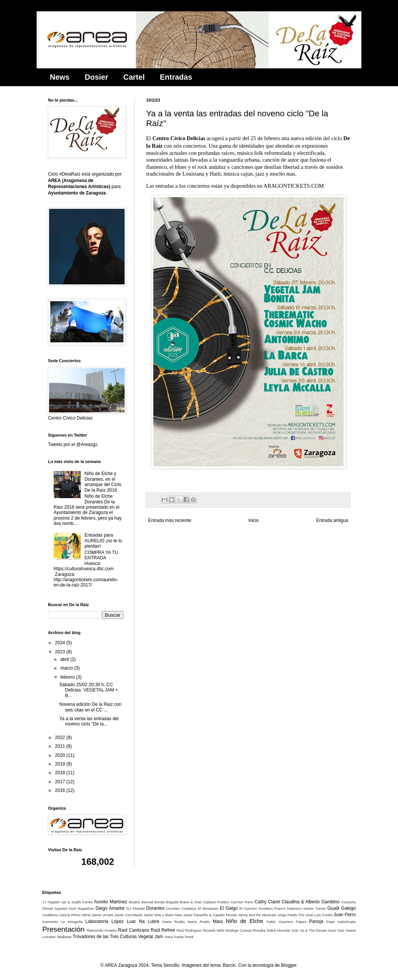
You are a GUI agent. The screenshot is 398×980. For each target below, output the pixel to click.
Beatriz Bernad (141, 902)
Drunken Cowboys (181, 908)
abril (65, 659)
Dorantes (155, 908)
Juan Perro (345, 915)
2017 (61, 782)
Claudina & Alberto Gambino (311, 902)
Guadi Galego (342, 908)
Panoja (316, 921)
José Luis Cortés (319, 915)
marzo (67, 668)
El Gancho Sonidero (256, 908)
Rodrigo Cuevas (239, 930)
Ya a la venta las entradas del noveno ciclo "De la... (89, 721)
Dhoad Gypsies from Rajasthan (68, 908)
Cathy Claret (267, 902)
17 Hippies (51, 902)
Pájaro (301, 922)
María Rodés (199, 922)
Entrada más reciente (170, 520)
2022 (61, 738)
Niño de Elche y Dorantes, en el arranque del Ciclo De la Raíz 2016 (103, 482)
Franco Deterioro (288, 908)
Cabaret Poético (216, 902)
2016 (61, 790)
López (118, 921)
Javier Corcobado (128, 915)
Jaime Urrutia (102, 915)
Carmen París (242, 902)
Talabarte (64, 937)
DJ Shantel (136, 908)
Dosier (96, 77)
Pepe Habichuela (341, 922)
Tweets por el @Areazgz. (73, 444)
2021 (61, 746)
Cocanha (349, 902)
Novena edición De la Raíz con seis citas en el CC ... (90, 707)
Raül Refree (163, 930)
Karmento (50, 922)
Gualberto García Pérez (61, 915)
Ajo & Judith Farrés (77, 902)
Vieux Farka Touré (179, 937)
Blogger (289, 965)
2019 (61, 764)
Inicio (254, 520)
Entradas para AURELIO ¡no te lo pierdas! (103, 541)
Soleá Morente (278, 930)
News (60, 77)
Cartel (134, 77)
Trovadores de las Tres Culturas (105, 937)
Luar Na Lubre (143, 921)
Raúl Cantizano (134, 930)
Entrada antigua (332, 520)
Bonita (160, 902)
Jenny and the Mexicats (257, 915)
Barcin (229, 965)
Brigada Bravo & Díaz (184, 902)
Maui (218, 921)
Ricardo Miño (214, 930)
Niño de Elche (245, 921)
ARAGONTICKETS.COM (294, 186)
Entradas (176, 77)
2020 (61, 755)
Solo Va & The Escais (309, 930)
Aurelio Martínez (111, 902)
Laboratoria (97, 921)
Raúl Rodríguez (189, 930)
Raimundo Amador (102, 930)
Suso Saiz (336, 930)
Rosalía (259, 930)
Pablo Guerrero (280, 922)
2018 (61, 773)
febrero (68, 677)
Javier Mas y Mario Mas (163, 915)
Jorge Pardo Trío (291, 915)
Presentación (63, 929)
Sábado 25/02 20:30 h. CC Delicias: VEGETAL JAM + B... (89, 690)
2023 (61, 652)
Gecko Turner (314, 908)
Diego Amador (110, 908)
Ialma (86, 915)
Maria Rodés (174, 922)
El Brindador (208, 908)
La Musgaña (72, 922)
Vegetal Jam (151, 937)
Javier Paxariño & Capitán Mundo (210, 915)
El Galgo (229, 908)
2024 (61, 643)
